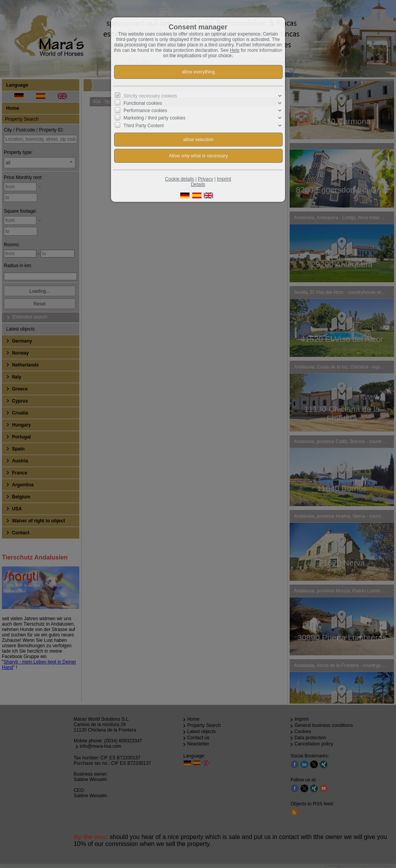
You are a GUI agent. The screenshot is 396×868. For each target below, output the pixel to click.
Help (235, 50)
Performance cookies (146, 111)
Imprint (224, 179)
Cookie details (180, 179)
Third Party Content (143, 125)
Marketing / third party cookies (155, 118)
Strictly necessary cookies (150, 96)
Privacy (206, 179)
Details (198, 184)
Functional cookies (143, 103)
